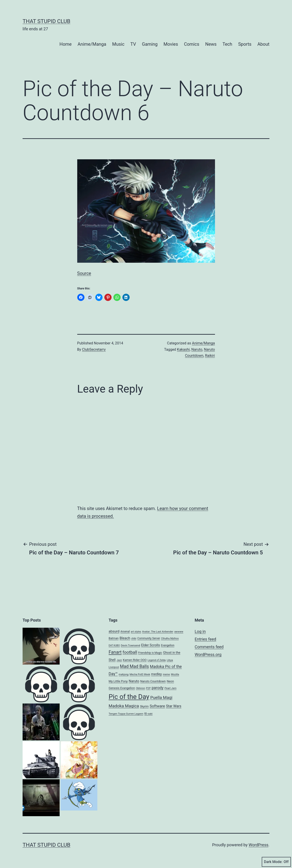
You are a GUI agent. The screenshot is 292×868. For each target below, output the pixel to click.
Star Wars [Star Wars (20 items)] (174, 706)
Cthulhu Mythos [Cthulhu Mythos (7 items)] (170, 638)
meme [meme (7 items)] (166, 674)
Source (84, 273)
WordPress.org (208, 655)
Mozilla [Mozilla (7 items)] (175, 674)
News (211, 44)
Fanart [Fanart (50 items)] (115, 652)
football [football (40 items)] (130, 652)
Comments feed (209, 647)
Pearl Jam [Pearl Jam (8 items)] (170, 688)
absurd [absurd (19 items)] (114, 631)
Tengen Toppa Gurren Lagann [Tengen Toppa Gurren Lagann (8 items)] (126, 714)
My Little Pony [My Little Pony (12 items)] (118, 681)
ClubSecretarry (94, 349)
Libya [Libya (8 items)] (170, 660)
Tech (227, 44)
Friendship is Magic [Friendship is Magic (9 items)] (150, 653)
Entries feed (205, 639)
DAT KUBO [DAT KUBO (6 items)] (114, 645)
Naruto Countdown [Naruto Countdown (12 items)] (153, 681)
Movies (171, 44)
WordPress (258, 845)
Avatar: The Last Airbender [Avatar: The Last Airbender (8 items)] (158, 632)
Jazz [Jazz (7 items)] (119, 660)
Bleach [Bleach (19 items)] (125, 638)
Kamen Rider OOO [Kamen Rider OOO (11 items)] (135, 660)
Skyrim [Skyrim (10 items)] (144, 706)
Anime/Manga (92, 44)
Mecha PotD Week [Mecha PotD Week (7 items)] (140, 674)
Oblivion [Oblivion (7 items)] (140, 688)
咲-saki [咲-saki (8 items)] (148, 714)
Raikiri (210, 356)
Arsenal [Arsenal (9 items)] (125, 632)
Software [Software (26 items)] (157, 706)
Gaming (150, 44)
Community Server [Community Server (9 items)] (149, 638)
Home (65, 44)
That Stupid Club (47, 21)
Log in (200, 631)
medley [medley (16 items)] (156, 674)
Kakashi (183, 349)
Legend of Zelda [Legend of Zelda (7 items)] (157, 660)
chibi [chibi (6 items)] (134, 638)
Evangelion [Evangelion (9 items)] (168, 645)
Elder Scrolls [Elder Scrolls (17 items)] (151, 645)
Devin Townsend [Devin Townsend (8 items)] (130, 645)
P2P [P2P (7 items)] (148, 688)
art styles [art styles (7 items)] (136, 632)
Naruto (197, 349)
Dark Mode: (276, 862)
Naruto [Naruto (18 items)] (134, 681)
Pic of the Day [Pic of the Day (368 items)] (129, 697)
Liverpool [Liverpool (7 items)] (114, 667)
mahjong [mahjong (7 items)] (124, 674)
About (263, 44)
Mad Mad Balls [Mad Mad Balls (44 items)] (134, 666)
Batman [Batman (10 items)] (114, 638)
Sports (245, 44)
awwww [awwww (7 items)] (179, 632)
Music (118, 44)
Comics (192, 44)
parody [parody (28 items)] (158, 688)
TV (133, 44)
